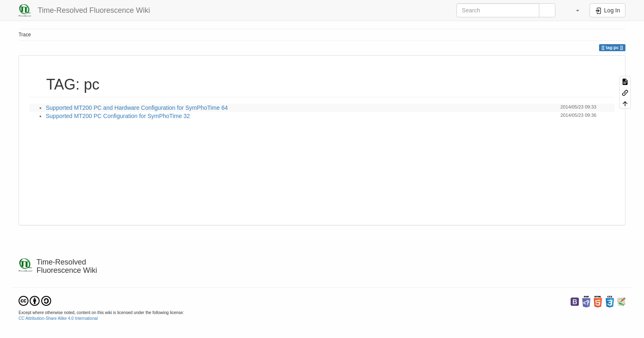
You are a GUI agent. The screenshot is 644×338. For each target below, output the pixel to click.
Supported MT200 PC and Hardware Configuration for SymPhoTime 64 (137, 108)
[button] (573, 10)
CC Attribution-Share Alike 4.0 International (58, 318)
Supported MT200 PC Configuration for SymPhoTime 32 (118, 116)
